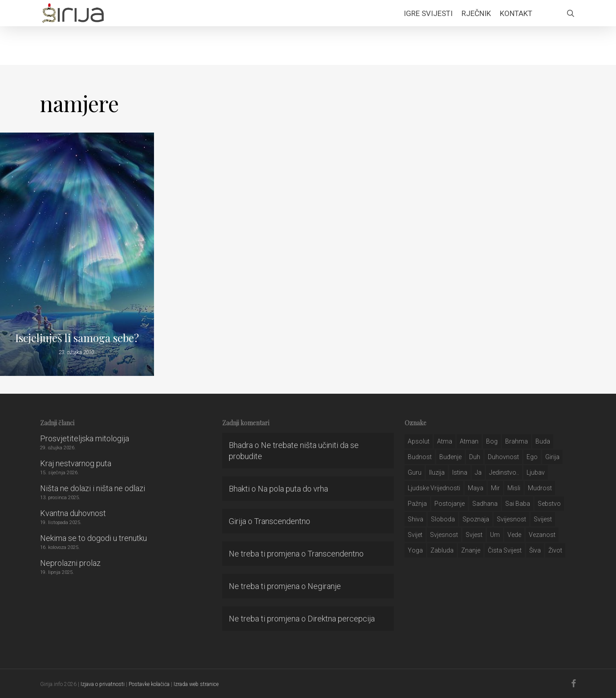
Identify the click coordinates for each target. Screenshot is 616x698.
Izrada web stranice (196, 684)
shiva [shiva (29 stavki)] (415, 519)
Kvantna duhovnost (73, 513)
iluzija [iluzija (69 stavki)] (437, 472)
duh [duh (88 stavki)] (475, 457)
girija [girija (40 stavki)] (552, 457)
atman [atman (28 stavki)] (469, 441)
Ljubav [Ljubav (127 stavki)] (536, 472)
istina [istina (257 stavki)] (460, 472)
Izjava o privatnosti (103, 684)
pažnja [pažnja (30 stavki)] (417, 504)
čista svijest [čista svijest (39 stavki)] (505, 550)
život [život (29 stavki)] (555, 550)
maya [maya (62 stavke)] (476, 488)
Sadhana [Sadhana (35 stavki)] (485, 504)
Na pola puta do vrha (293, 489)
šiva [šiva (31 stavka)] (535, 550)
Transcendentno (282, 521)
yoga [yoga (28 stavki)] (415, 550)
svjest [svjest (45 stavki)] (474, 535)
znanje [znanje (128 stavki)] (471, 550)
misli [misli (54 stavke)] (514, 488)
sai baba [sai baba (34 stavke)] (518, 504)
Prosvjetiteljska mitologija (85, 438)
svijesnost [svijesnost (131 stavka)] (511, 519)
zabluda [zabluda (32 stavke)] (442, 550)
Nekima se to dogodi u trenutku (93, 538)
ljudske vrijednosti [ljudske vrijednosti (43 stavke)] (434, 488)
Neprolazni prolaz (70, 563)
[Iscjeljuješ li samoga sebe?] (77, 254)
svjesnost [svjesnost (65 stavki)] (444, 535)
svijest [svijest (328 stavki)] (543, 519)
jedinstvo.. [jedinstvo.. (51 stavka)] (504, 472)
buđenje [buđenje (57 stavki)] (450, 457)
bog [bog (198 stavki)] (492, 441)
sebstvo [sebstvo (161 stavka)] (549, 504)
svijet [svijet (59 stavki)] (415, 535)
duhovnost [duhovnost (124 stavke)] (503, 457)
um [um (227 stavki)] (495, 535)
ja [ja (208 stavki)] (478, 472)
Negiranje (324, 586)
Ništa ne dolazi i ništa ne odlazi (93, 488)
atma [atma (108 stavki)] (445, 441)
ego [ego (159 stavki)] (532, 457)
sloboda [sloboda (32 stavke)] (443, 519)
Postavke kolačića (149, 684)
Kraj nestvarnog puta (76, 463)
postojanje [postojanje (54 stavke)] (450, 504)
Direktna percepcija (341, 619)
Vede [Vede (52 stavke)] (514, 535)
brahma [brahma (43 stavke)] (517, 441)
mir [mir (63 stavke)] (495, 488)
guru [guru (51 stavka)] (415, 472)
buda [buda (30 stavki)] (543, 441)
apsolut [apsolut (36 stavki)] (419, 441)
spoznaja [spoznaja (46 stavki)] (476, 519)
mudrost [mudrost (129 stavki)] (540, 488)
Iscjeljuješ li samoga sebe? (77, 338)
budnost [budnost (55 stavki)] (420, 457)
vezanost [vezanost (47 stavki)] (542, 535)
